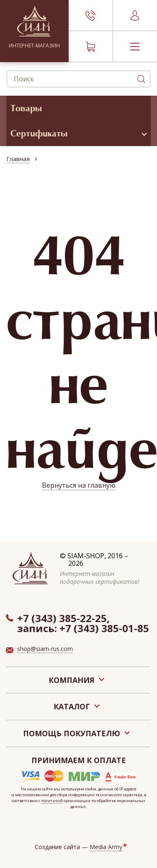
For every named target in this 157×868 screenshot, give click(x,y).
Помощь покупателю (72, 733)
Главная (18, 159)
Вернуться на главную (79, 485)
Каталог (72, 706)
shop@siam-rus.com (45, 649)
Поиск (141, 79)
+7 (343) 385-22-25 (62, 618)
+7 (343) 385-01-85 (104, 628)
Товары (26, 108)
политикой (52, 801)
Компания (72, 680)
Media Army (106, 847)
